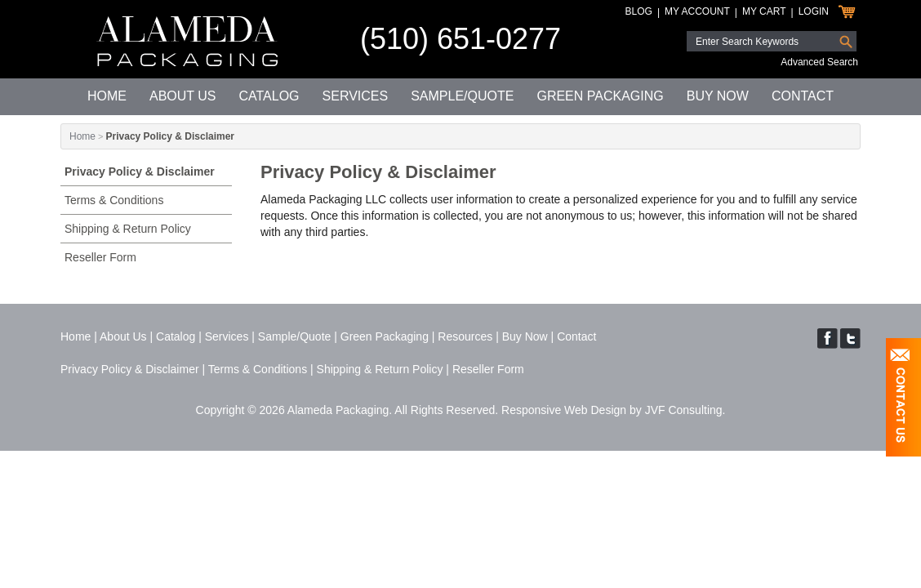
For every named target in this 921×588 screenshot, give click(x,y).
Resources (465, 336)
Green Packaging (600, 96)
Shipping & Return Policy (128, 229)
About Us (183, 96)
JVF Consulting (684, 410)
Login (814, 11)
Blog (639, 11)
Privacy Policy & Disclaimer (140, 171)
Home (107, 96)
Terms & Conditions (114, 200)
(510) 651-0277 (461, 39)
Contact (803, 96)
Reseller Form (100, 257)
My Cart (764, 11)
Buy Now (718, 96)
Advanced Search (819, 62)
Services (356, 96)
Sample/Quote (462, 96)
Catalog (269, 96)
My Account (697, 11)
